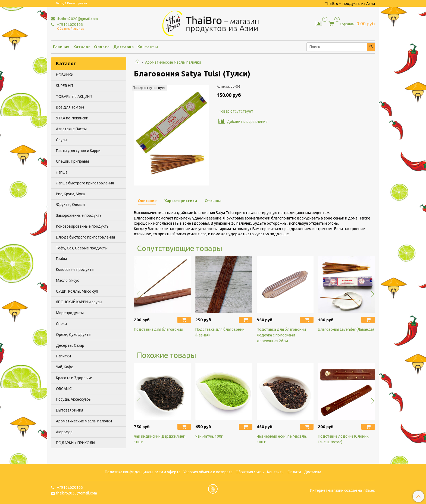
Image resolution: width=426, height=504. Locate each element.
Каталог (82, 47)
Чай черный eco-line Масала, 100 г (282, 439)
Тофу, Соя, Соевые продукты (82, 248)
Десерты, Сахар (70, 345)
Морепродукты (70, 313)
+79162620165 (69, 24)
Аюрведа (64, 432)
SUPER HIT (65, 86)
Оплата (102, 47)
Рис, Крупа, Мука (70, 194)
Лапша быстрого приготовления (85, 183)
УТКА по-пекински (72, 118)
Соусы (62, 140)
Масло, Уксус (68, 280)
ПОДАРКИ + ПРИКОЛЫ (76, 443)
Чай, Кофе (65, 367)
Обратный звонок (71, 29)
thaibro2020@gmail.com (77, 19)
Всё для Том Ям (70, 107)
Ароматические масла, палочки (173, 62)
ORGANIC (64, 389)
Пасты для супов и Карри (78, 151)
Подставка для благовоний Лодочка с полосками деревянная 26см (281, 335)
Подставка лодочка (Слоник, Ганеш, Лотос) (344, 439)
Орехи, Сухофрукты (74, 335)
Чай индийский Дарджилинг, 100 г (160, 439)
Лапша (62, 172)
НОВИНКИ (65, 75)
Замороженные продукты (79, 215)
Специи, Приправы (72, 161)
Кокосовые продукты (75, 270)
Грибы (61, 259)
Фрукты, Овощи (70, 205)
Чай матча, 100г (209, 436)
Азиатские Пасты (71, 129)
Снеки (61, 324)
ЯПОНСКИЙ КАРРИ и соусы (79, 302)
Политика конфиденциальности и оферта (143, 472)
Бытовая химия (70, 410)
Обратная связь (250, 472)
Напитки (63, 356)
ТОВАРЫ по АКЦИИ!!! (74, 97)
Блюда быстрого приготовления (85, 237)
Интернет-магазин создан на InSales (342, 490)
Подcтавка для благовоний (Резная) (220, 332)
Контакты (148, 47)
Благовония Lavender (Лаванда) (346, 329)
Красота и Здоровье (74, 378)
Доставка (123, 47)
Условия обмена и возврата (208, 472)
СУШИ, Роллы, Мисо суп (77, 291)
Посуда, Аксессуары (74, 399)
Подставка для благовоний (159, 329)
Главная (61, 47)
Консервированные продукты (83, 226)
